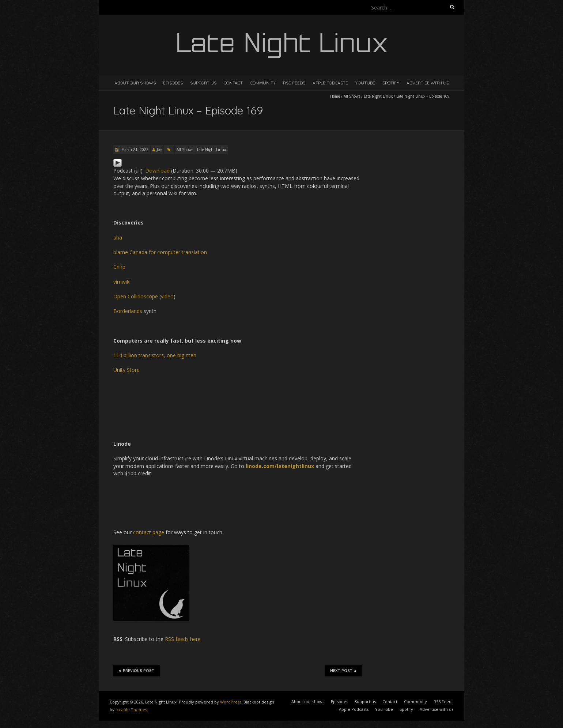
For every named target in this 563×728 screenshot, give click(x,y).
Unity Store (126, 370)
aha (118, 237)
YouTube (365, 83)
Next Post (343, 671)
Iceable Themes (131, 710)
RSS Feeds (294, 83)
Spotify (391, 83)
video (167, 296)
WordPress (231, 702)
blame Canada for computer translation (160, 252)
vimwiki (122, 282)
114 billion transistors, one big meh (155, 355)
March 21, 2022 (134, 150)
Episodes (173, 83)
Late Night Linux (378, 96)
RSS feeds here (183, 639)
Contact (233, 83)
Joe (159, 150)
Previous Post (137, 671)
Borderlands (128, 311)
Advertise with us (428, 83)
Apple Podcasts (330, 83)
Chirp (119, 267)
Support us (203, 83)
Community (263, 83)
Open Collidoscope (136, 296)
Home (335, 96)
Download (157, 171)
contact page (149, 532)
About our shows (135, 83)
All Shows (352, 96)
